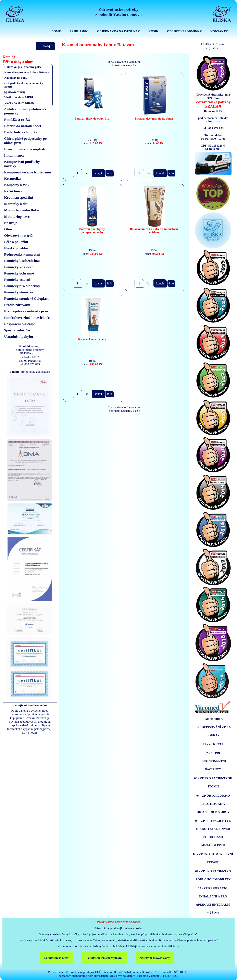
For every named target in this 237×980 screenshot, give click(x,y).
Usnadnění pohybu (18, 336)
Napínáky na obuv (16, 78)
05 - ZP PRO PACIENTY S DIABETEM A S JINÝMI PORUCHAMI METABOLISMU (213, 833)
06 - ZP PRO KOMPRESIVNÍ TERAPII (213, 858)
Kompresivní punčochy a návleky (23, 164)
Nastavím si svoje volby (155, 958)
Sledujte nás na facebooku (30, 705)
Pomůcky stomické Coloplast (26, 298)
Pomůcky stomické (18, 292)
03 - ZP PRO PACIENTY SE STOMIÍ (213, 782)
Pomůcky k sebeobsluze (22, 261)
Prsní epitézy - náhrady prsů (26, 311)
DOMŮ (56, 31)
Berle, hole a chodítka (21, 132)
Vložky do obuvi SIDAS (19, 103)
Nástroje (11, 223)
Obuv (8, 229)
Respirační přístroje (20, 324)
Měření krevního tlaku (21, 210)
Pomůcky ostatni (17, 280)
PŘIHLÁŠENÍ (79, 31)
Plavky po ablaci (17, 248)
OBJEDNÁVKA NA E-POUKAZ (118, 31)
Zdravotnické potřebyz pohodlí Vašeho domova (118, 12)
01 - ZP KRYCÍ (213, 744)
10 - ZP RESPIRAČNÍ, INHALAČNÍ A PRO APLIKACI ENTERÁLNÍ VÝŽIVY (213, 900)
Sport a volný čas (17, 330)
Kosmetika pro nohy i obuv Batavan (27, 72)
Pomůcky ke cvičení (19, 267)
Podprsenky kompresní (22, 254)
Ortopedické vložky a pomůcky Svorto (24, 85)
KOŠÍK (153, 31)
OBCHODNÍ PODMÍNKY (184, 31)
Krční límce (13, 191)
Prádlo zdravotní (17, 305)
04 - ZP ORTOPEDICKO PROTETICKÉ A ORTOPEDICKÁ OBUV (213, 804)
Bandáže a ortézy (17, 120)
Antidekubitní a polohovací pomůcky (25, 111)
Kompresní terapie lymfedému (28, 172)
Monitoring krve (17, 217)
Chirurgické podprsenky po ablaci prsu (25, 141)
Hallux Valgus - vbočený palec (23, 67)
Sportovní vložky (15, 92)
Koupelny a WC (16, 185)
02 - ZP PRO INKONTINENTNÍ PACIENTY (213, 761)
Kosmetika (12, 179)
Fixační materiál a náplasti (25, 149)
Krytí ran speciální (19, 197)
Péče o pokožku (16, 242)
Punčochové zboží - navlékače (27, 318)
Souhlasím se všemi (57, 958)
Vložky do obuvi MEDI (19, 97)
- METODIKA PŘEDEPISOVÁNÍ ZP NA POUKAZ (213, 727)
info (110, 173)
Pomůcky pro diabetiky (22, 286)
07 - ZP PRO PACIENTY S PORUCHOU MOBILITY (213, 875)
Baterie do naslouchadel (22, 126)
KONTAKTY (219, 31)
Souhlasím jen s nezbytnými (104, 958)
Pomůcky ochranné (19, 273)
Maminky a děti (16, 204)
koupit (98, 173)
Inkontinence (14, 155)
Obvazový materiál (19, 235)
